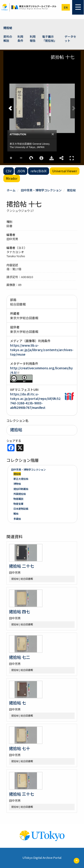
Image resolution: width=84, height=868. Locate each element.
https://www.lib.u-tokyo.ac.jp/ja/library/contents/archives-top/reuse (42, 350)
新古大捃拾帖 (21, 479)
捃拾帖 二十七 (22, 566)
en (66, 7)
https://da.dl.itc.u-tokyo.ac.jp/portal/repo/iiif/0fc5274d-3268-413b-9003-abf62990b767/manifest (35, 401)
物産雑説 (18, 499)
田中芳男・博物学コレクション (41, 190)
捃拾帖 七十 (19, 748)
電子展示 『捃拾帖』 (49, 39)
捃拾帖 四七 (19, 611)
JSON (21, 171)
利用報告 (33, 39)
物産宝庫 (18, 504)
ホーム (11, 190)
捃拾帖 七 (17, 703)
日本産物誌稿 (21, 509)
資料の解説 (8, 39)
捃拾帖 (8, 28)
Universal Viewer (65, 171)
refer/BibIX (39, 171)
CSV (9, 171)
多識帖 (17, 519)
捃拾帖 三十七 (22, 794)
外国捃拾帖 (20, 494)
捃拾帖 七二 (19, 657)
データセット (70, 39)
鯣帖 (16, 514)
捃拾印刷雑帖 (21, 489)
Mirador (12, 178)
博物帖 (17, 484)
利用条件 (20, 39)
